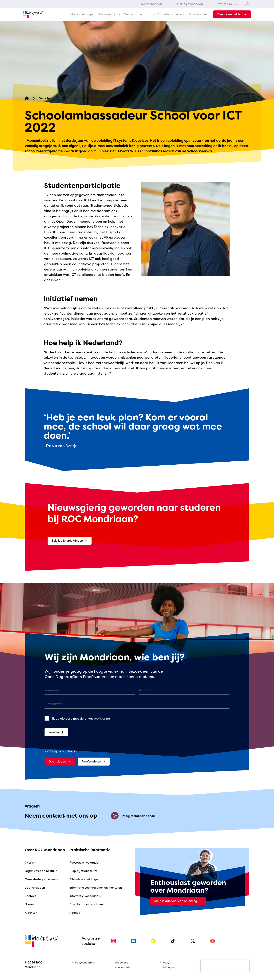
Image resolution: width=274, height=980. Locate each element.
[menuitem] (153, 4)
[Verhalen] (45, 98)
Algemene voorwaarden (124, 965)
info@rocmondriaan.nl (133, 816)
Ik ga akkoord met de (81, 718)
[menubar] (188, 4)
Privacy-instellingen (167, 965)
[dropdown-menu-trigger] (232, 14)
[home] (33, 14)
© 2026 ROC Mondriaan (33, 965)
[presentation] (225, 966)
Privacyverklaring (83, 962)
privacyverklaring (97, 718)
